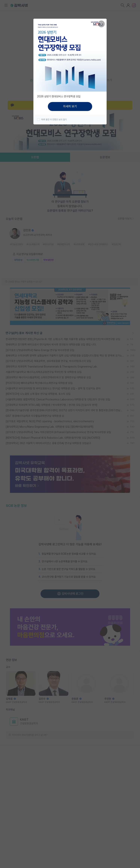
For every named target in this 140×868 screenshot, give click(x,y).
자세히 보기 (70, 106)
